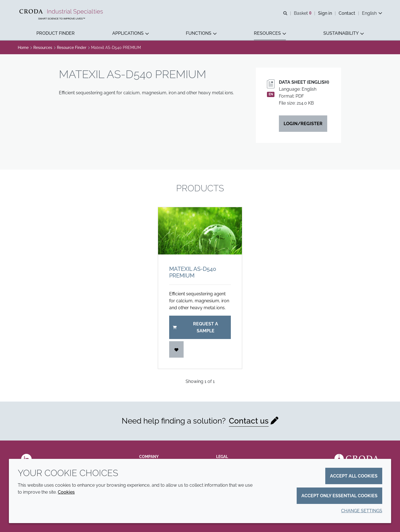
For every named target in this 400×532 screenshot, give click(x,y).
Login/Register (303, 124)
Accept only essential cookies (339, 496)
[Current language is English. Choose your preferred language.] (372, 13)
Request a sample (195, 327)
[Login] (176, 349)
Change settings (362, 511)
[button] (56, 34)
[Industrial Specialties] (62, 12)
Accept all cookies (354, 476)
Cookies (66, 492)
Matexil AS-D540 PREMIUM (193, 272)
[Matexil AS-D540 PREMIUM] (200, 231)
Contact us (249, 421)
